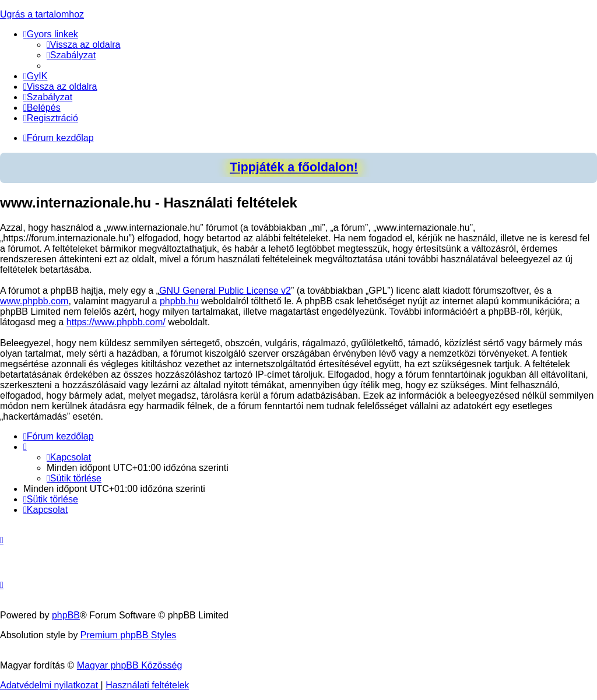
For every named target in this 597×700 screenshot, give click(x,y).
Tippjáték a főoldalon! (294, 167)
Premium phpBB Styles (129, 635)
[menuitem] (84, 45)
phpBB (66, 615)
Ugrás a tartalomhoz (42, 14)
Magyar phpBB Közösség (130, 665)
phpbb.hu (179, 301)
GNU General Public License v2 (225, 291)
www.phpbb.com (34, 301)
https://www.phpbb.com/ (116, 322)
